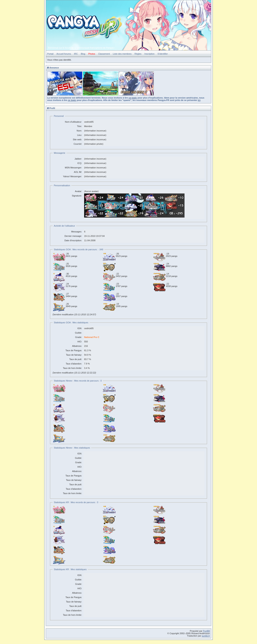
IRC (76, 54)
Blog (83, 54)
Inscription (149, 54)
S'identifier (163, 54)
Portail (50, 54)
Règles (138, 54)
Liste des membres (122, 54)
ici (199, 100)
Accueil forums (64, 54)
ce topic (133, 98)
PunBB (206, 631)
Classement (104, 54)
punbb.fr (206, 636)
